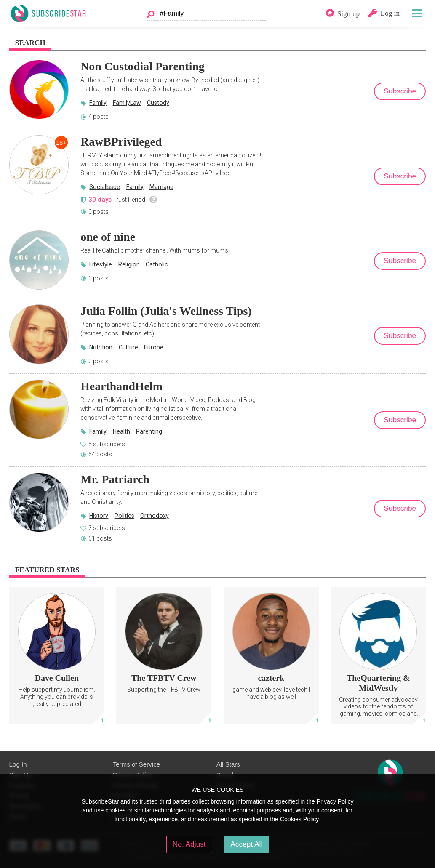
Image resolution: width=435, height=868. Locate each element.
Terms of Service (137, 764)
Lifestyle (101, 264)
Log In (18, 764)
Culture (128, 347)
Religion (129, 264)
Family (98, 103)
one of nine (108, 237)
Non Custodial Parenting (143, 66)
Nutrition (101, 347)
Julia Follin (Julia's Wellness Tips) (166, 311)
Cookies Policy (300, 819)
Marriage (161, 187)
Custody (158, 103)
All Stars (228, 764)
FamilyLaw (127, 103)
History (99, 516)
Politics (124, 516)
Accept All (246, 844)
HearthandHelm (121, 386)
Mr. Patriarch (115, 479)
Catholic (157, 264)
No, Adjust (189, 844)
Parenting (149, 431)
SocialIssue (105, 187)
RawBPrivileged (121, 142)
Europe (154, 347)
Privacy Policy (335, 801)
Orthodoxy (155, 516)
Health (121, 431)
